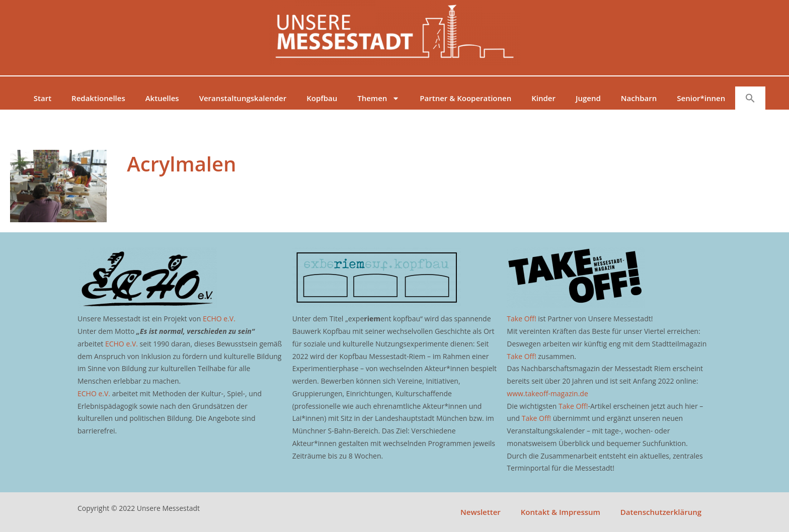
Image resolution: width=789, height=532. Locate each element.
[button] (750, 98)
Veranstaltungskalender (243, 98)
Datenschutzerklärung (661, 512)
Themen (378, 98)
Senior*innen (701, 98)
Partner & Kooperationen (465, 98)
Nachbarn (639, 98)
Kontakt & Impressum (561, 512)
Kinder (543, 98)
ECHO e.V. (219, 319)
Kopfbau (322, 98)
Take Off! (521, 319)
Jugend (588, 98)
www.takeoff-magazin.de (547, 393)
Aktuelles (162, 98)
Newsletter (481, 512)
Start (43, 98)
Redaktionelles (98, 98)
